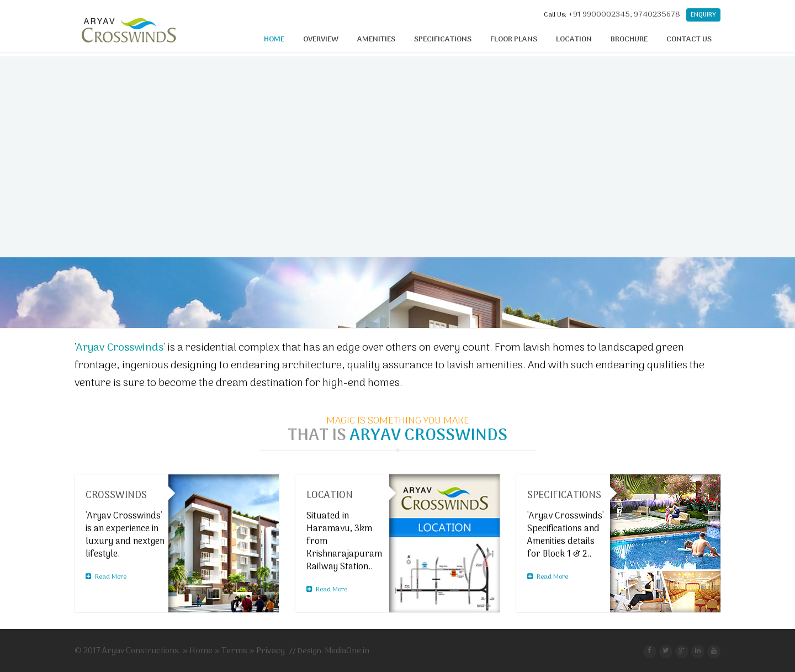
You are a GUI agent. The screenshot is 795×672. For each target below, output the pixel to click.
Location (574, 39)
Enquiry (703, 15)
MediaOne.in (347, 651)
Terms (234, 651)
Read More (106, 577)
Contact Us (689, 39)
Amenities (376, 39)
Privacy (271, 651)
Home (274, 39)
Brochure (629, 39)
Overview (321, 39)
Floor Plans (514, 39)
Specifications (443, 39)
